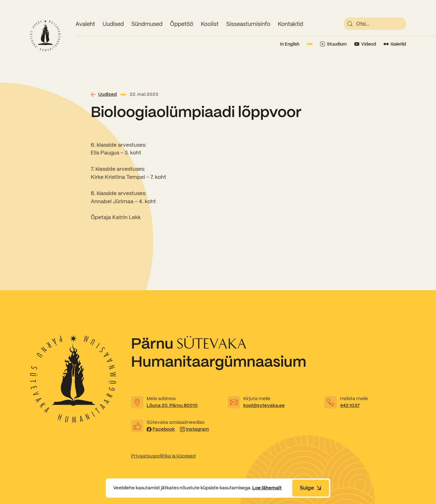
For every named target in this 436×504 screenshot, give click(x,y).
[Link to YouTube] (365, 44)
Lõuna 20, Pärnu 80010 (172, 405)
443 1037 (350, 405)
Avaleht (85, 24)
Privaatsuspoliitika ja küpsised (163, 456)
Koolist (210, 24)
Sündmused (147, 24)
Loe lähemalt (267, 488)
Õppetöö (182, 24)
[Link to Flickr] (395, 44)
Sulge (311, 488)
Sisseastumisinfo (248, 24)
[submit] (350, 24)
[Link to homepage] (45, 36)
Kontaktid (291, 24)
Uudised (113, 24)
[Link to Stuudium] (333, 44)
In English (290, 44)
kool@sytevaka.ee (264, 405)
